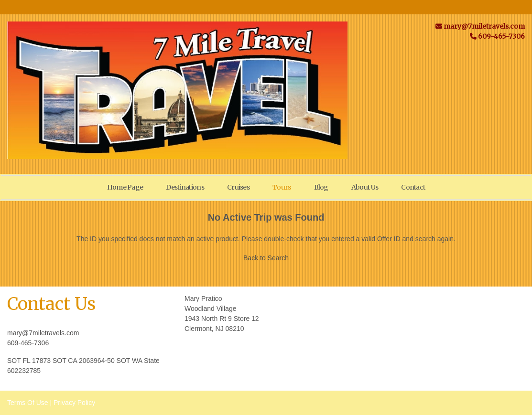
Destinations (185, 187)
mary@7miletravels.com (43, 333)
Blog (321, 187)
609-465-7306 (28, 343)
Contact (413, 187)
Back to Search (266, 258)
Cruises (238, 187)
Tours (282, 187)
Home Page (125, 187)
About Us (365, 187)
